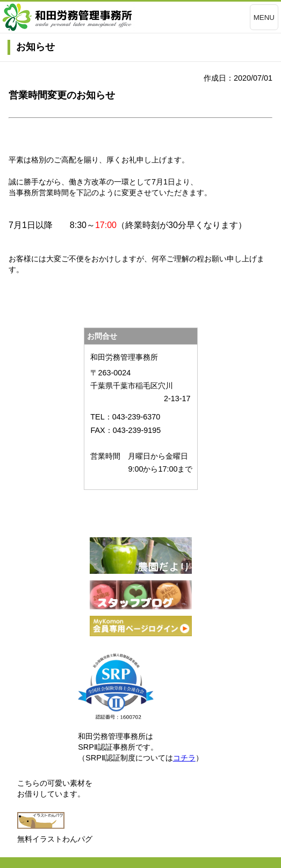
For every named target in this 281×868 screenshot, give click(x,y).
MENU (264, 17)
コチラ (184, 758)
